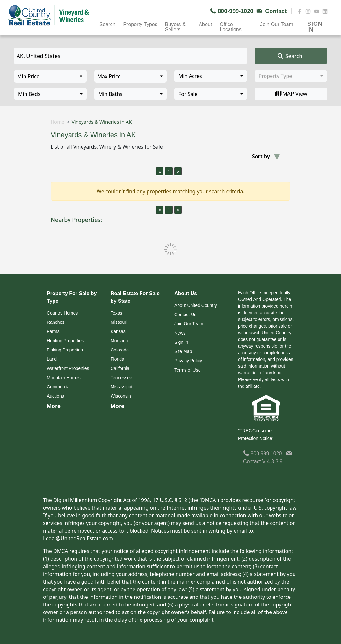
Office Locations (231, 25)
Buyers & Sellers (175, 25)
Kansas (118, 331)
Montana (119, 341)
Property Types (140, 24)
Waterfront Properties (68, 368)
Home (58, 122)
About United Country (196, 305)
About (205, 24)
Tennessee (121, 378)
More (54, 406)
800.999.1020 (262, 453)
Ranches (56, 322)
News (180, 333)
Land (52, 359)
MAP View (291, 94)
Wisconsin (121, 396)
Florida (117, 359)
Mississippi (121, 387)
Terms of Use (187, 370)
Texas (116, 313)
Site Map (183, 351)
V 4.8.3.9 (272, 461)
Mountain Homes (64, 378)
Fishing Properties (65, 350)
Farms (53, 331)
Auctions (55, 396)
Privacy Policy (188, 361)
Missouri (119, 322)
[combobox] (211, 76)
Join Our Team (277, 24)
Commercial (59, 387)
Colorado (120, 350)
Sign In (181, 342)
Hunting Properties (65, 341)
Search (108, 24)
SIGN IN (315, 25)
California (120, 368)
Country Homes (62, 313)
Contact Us (185, 315)
